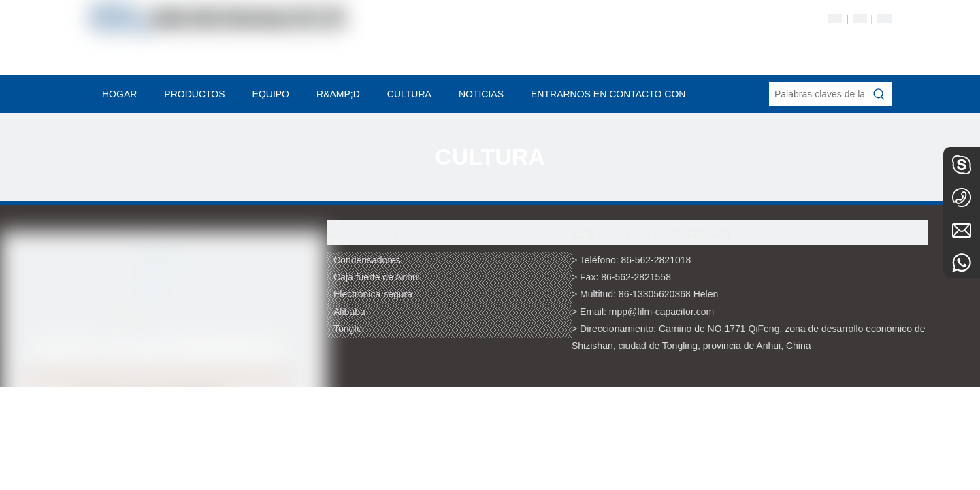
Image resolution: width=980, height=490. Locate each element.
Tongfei (349, 329)
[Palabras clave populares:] (879, 94)
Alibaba (349, 312)
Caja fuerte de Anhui (377, 277)
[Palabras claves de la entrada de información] (818, 94)
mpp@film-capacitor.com (661, 312)
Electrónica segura (373, 294)
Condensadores (367, 260)
